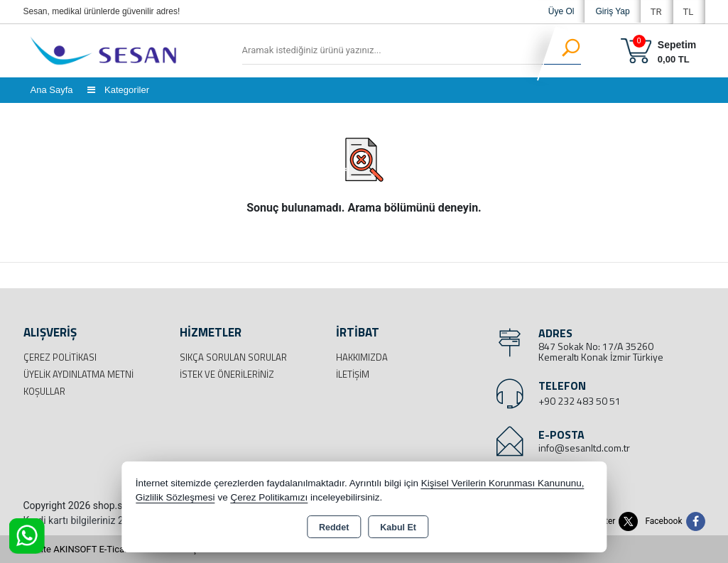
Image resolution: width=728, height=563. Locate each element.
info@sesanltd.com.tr (584, 448)
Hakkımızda (362, 357)
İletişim (353, 374)
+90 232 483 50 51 (580, 401)
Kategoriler (118, 90)
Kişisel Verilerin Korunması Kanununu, (503, 483)
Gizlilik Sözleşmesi (175, 497)
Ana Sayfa (52, 90)
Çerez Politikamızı (269, 497)
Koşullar (44, 391)
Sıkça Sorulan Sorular (233, 357)
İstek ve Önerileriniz (227, 374)
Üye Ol (561, 11)
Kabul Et (398, 528)
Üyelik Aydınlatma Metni (78, 374)
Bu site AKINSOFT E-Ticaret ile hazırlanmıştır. (115, 549)
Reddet (334, 528)
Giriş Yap (612, 11)
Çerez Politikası (60, 357)
